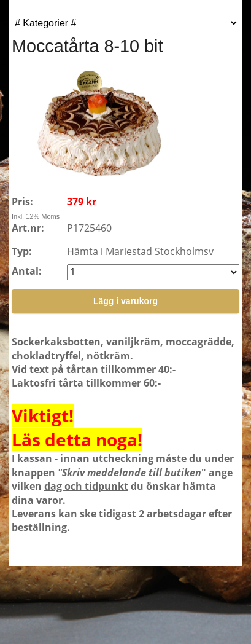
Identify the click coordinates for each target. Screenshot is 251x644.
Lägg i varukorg (125, 301)
